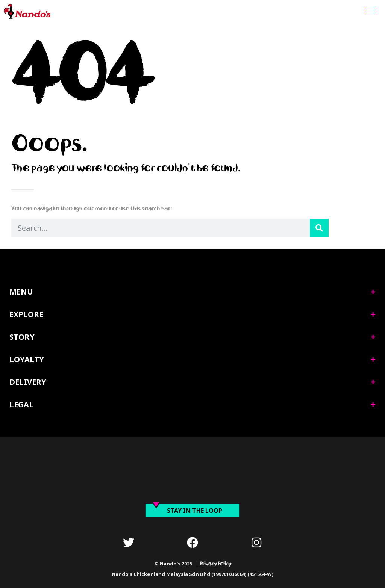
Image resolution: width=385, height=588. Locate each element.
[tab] (192, 292)
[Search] (319, 228)
